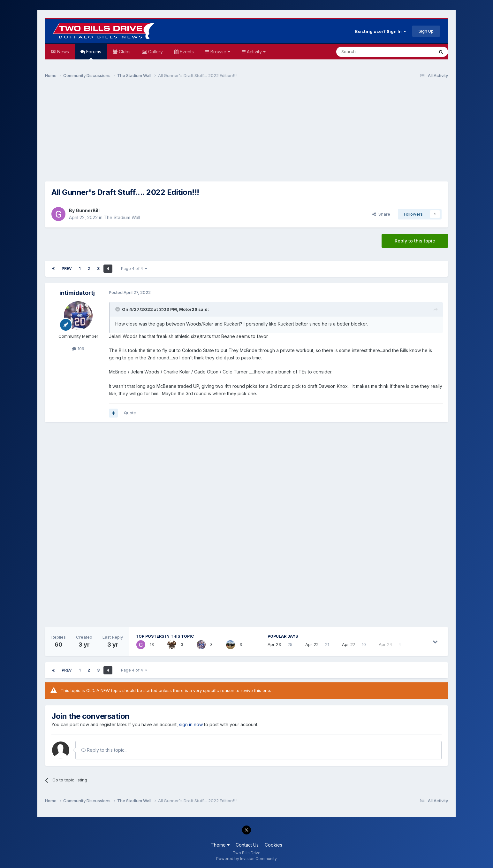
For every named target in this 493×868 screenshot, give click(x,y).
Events (186, 52)
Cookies (273, 845)
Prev (67, 269)
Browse (220, 52)
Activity (256, 52)
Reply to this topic (415, 241)
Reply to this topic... (104, 750)
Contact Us (247, 845)
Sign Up (426, 31)
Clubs (124, 52)
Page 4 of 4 (134, 269)
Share (381, 214)
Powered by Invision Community (247, 859)
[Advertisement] (247, 133)
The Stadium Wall (122, 217)
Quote (130, 413)
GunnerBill (88, 210)
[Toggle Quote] (118, 309)
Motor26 (188, 309)
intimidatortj (77, 293)
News (62, 52)
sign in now (191, 724)
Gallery (155, 52)
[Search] (369, 52)
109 (78, 349)
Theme (220, 845)
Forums (93, 54)
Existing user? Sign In (381, 31)
